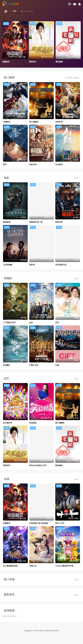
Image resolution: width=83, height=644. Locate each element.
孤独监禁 (7, 222)
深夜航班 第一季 (36, 222)
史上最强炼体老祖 (10, 566)
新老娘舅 (59, 62)
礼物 (57, 365)
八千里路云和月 (9, 323)
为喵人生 (33, 566)
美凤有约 (33, 62)
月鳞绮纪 (7, 122)
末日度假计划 (61, 265)
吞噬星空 (6, 62)
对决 (57, 323)
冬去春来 (59, 164)
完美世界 (59, 122)
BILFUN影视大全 (10, 616)
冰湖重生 (7, 365)
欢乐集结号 (8, 423)
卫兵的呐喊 (8, 265)
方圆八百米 (34, 365)
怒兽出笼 (59, 222)
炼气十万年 (60, 523)
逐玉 (5, 164)
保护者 (32, 265)
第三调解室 (34, 122)
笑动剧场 (33, 423)
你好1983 (33, 164)
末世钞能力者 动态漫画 (39, 523)
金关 (31, 323)
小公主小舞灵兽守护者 (64, 566)
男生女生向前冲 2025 (38, 465)
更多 (77, 178)
